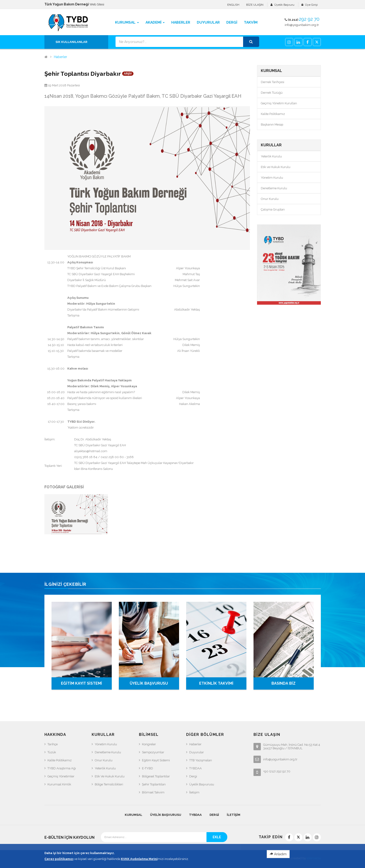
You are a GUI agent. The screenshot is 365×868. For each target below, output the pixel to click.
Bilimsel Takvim (153, 792)
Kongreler (149, 744)
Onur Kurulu (270, 199)
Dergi (193, 776)
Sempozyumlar (153, 752)
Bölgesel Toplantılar (156, 776)
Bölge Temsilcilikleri (109, 784)
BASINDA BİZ (283, 683)
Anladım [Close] (278, 854)
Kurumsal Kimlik (59, 784)
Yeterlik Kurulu (271, 156)
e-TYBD (148, 768)
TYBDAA (195, 768)
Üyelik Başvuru (284, 5)
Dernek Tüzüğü (272, 93)
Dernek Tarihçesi (273, 82)
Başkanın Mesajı (272, 124)
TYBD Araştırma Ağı (62, 768)
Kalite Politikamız (273, 114)
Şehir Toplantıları (154, 784)
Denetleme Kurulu (274, 188)
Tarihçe (53, 744)
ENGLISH (233, 5)
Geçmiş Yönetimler (61, 776)
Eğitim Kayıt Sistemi (156, 760)
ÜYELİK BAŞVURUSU (149, 683)
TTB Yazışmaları (201, 760)
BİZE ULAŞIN (255, 5)
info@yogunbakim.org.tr (302, 25)
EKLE (217, 837)
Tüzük (52, 752)
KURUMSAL (133, 815)
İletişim (194, 792)
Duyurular (197, 752)
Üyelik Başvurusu (202, 784)
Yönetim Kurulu (272, 178)
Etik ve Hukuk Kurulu (276, 167)
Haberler (60, 57)
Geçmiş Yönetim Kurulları (279, 103)
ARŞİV (128, 74)
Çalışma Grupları (273, 209)
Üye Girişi (311, 5)
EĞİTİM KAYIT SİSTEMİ (82, 683)
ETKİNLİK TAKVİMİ (216, 683)
